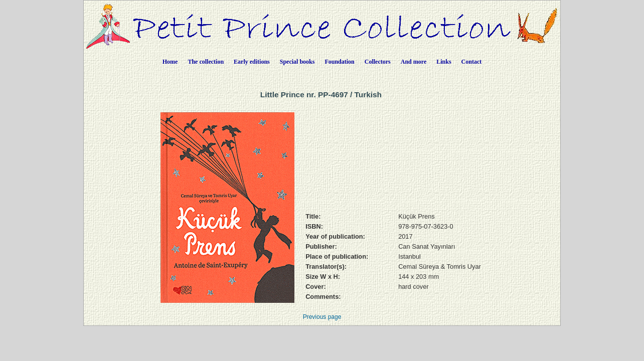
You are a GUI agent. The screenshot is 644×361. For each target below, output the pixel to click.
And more (414, 62)
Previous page (322, 317)
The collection (206, 62)
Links (444, 62)
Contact (472, 62)
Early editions (252, 62)
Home (170, 62)
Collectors (378, 62)
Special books (297, 62)
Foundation (339, 62)
